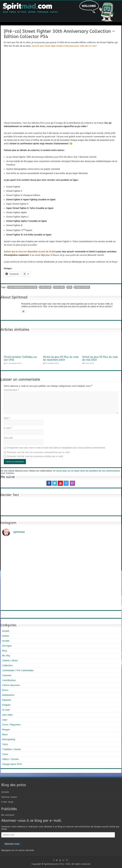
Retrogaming (9, 739)
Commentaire (11, 390)
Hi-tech (6, 710)
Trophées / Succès (12, 749)
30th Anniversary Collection (23, 287)
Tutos (5, 754)
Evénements (8, 695)
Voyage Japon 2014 (12, 764)
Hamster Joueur (9, 797)
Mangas (6, 730)
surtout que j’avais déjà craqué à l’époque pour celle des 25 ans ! (64, 46)
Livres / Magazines (11, 725)
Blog (5, 651)
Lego (5, 720)
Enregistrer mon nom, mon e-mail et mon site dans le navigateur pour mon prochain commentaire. (56, 448)
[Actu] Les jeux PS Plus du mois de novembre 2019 (61, 358)
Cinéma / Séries (10, 661)
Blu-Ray (6, 656)
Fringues (6, 705)
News (5, 734)
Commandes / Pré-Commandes (18, 670)
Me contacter (8, 815)
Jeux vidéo (7, 715)
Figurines (7, 700)
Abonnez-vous (12, 844)
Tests (5, 744)
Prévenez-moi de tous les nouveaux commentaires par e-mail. (38, 452)
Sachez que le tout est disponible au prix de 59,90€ (30, 252)
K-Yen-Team (7, 802)
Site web (8, 438)
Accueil (6, 631)
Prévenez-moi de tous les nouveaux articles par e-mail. (35, 456)
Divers (5, 690)
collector (46, 287)
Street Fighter (82, 287)
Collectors (7, 665)
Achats (6, 636)
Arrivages (7, 646)
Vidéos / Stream (10, 759)
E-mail (8, 428)
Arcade (6, 641)
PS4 (70, 287)
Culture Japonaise (11, 685)
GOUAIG (5, 792)
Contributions (9, 680)
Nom (7, 418)
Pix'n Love (59, 287)
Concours (7, 675)
